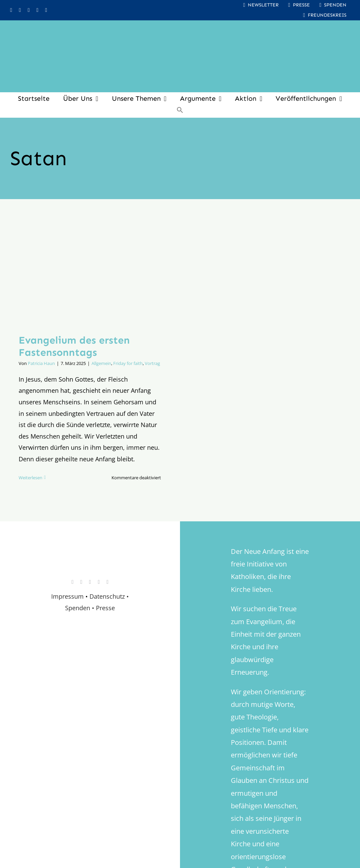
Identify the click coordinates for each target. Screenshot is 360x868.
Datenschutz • (109, 596)
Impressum (67, 596)
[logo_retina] (92, 558)
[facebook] (20, 10)
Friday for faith (128, 363)
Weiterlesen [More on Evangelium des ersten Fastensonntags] (31, 478)
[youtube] (29, 10)
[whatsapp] (38, 10)
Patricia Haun (41, 363)
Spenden (78, 608)
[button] (180, 111)
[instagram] (11, 10)
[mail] (46, 10)
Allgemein (101, 363)
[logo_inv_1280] (180, 30)
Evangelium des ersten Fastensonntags (74, 346)
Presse (105, 608)
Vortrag (152, 363)
